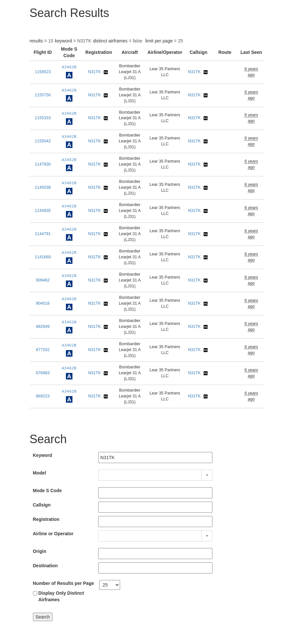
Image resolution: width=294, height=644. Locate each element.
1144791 (43, 234)
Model (39, 473)
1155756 (43, 95)
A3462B (69, 67)
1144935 (43, 211)
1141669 (43, 257)
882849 (43, 327)
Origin (40, 551)
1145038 (43, 187)
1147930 (43, 164)
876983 (43, 373)
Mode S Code (47, 491)
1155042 (43, 141)
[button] (207, 475)
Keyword (43, 455)
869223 (43, 396)
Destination (45, 566)
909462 (43, 280)
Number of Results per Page (64, 583)
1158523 (43, 72)
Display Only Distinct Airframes (61, 596)
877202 (43, 350)
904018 (43, 303)
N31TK (94, 72)
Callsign (42, 505)
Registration (46, 519)
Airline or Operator (53, 534)
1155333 (43, 118)
